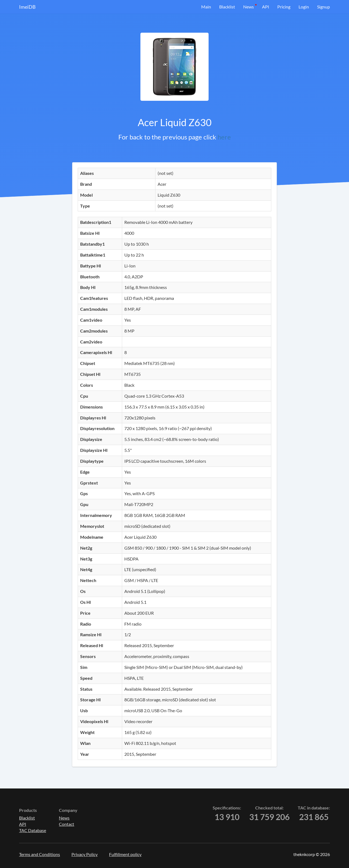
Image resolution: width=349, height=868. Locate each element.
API (266, 7)
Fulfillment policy (125, 854)
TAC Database (33, 830)
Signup (324, 7)
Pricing (284, 7)
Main (206, 7)
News (249, 7)
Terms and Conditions (40, 854)
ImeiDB (27, 7)
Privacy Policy (85, 854)
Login (304, 7)
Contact (67, 824)
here (224, 137)
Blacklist (227, 7)
